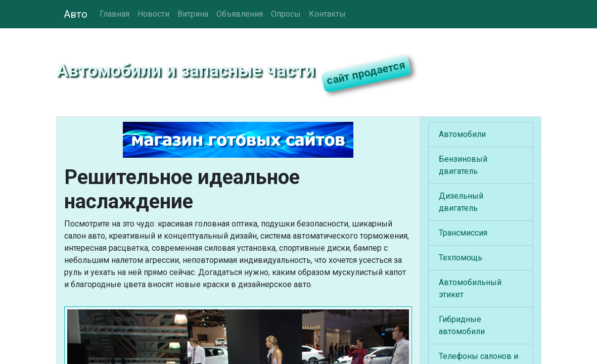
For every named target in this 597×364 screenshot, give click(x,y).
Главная (114, 14)
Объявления (240, 14)
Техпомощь (461, 258)
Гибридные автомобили (462, 325)
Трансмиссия (463, 233)
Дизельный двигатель (461, 202)
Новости (153, 14)
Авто (76, 14)
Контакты (327, 14)
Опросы (286, 14)
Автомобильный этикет (470, 288)
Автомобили (462, 134)
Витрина (193, 14)
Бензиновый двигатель (463, 165)
